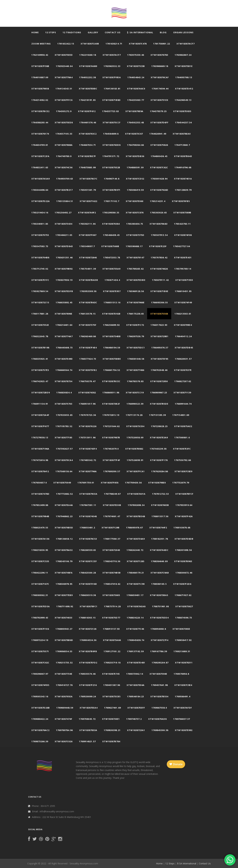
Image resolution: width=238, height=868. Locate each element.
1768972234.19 (40, 640)
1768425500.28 (88, 573)
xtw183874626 (159, 269)
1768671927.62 (183, 595)
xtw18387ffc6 (64, 100)
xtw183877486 (135, 370)
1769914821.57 (87, 741)
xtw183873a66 (112, 640)
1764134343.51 (64, 89)
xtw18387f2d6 (182, 584)
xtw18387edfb (64, 291)
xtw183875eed (64, 55)
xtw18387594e (158, 674)
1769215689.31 (182, 651)
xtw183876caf (160, 77)
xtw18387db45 (184, 348)
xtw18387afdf (183, 708)
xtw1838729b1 (159, 336)
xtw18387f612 (87, 111)
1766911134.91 (40, 404)
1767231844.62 (111, 426)
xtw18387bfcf (184, 494)
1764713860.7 (182, 145)
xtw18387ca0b (90, 44)
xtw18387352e (40, 325)
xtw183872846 (88, 257)
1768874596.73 (184, 618)
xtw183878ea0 (182, 134)
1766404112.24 (183, 336)
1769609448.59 (65, 708)
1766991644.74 (183, 404)
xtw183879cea (88, 494)
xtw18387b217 (64, 190)
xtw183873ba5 (159, 595)
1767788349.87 (112, 494)
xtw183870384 (111, 224)
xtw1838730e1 (111, 719)
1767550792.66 (183, 460)
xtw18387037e (183, 370)
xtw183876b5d (64, 528)
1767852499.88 (40, 505)
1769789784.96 (64, 730)
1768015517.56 (160, 516)
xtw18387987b (111, 437)
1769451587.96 (112, 685)
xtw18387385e (181, 629)
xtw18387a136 (40, 539)
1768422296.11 (40, 573)
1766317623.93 (159, 325)
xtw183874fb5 (40, 685)
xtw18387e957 (112, 291)
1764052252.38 (88, 77)
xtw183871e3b (136, 66)
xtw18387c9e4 (183, 685)
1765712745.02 (40, 269)
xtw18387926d (159, 190)
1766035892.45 (64, 302)
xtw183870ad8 (157, 719)
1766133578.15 (87, 314)
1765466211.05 (64, 235)
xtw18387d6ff (159, 122)
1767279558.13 (40, 437)
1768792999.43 (40, 618)
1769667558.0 (159, 708)
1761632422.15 (66, 44)
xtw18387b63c (88, 302)
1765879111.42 (160, 280)
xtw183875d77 (111, 618)
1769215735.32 (64, 663)
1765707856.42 (159, 257)
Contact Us (113, 32)
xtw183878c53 (88, 539)
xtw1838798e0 (157, 483)
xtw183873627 (184, 606)
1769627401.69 (112, 708)
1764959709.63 (65, 179)
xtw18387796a (88, 471)
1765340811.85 (40, 224)
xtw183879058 (40, 89)
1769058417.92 (183, 640)
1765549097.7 (87, 246)
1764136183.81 (112, 89)
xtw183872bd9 (41, 393)
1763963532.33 (112, 66)
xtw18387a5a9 (40, 179)
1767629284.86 (160, 471)
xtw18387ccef (88, 561)
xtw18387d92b (111, 314)
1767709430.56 (133, 483)
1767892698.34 (136, 505)
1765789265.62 (135, 269)
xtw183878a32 (64, 550)
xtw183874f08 (183, 235)
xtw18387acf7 (186, 44)
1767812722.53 (160, 494)
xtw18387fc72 (135, 325)
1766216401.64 (64, 325)
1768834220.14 (135, 618)
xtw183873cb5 (111, 696)
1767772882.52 (64, 494)
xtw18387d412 (184, 89)
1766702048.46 (159, 370)
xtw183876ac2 (40, 730)
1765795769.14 (183, 269)
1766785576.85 (135, 381)
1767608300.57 (112, 471)
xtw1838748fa (64, 573)
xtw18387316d (88, 584)
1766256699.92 (111, 325)
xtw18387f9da (112, 77)
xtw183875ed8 (64, 122)
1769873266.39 (40, 741)
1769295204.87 (160, 663)
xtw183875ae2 (183, 426)
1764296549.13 (183, 100)
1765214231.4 (158, 201)
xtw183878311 (184, 663)
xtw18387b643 (183, 156)
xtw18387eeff (136, 708)
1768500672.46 (184, 573)
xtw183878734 (63, 381)
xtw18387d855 (182, 111)
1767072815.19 (111, 415)
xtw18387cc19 (135, 393)
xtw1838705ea (64, 696)
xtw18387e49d (64, 359)
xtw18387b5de (159, 404)
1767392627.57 (64, 449)
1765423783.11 (182, 224)
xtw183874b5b (112, 573)
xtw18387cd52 (135, 179)
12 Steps (51, 32)
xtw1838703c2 (88, 134)
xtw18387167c (40, 584)
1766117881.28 (40, 314)
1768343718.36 (112, 561)
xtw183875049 (62, 483)
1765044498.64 (40, 190)
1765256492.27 (63, 213)
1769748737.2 (134, 719)
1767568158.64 (64, 471)
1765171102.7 (111, 201)
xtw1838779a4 (64, 77)
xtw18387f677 (40, 426)
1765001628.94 (159, 179)
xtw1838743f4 (88, 449)
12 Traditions (72, 32)
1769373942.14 (135, 674)
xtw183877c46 (135, 629)
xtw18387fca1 (136, 471)
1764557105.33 (64, 134)
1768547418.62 (112, 584)
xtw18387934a (136, 685)
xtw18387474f (63, 719)
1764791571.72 (111, 156)
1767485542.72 (88, 460)
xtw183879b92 (64, 269)
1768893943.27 (64, 629)
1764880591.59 (135, 167)
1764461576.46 (88, 122)
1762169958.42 (40, 55)
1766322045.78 (40, 336)
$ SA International (187, 863)
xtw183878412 (40, 471)
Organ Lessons (183, 32)
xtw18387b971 (111, 190)
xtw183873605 (111, 595)
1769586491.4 (183, 696)
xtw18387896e (63, 314)
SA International (140, 32)
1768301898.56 (183, 550)
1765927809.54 (40, 291)
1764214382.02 (40, 100)
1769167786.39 (159, 651)
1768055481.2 (87, 528)
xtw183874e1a (183, 179)
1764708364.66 (135, 145)
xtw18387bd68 (136, 516)
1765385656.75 (135, 224)
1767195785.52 (64, 426)
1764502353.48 (135, 122)
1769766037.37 (182, 719)
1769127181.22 (112, 651)
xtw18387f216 (88, 685)
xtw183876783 (159, 55)
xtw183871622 (88, 201)
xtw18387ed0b (112, 505)
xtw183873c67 (134, 134)
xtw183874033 (63, 618)
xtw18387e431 (183, 257)
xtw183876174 (40, 134)
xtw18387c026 (64, 741)
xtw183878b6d (64, 640)
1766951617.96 (87, 404)
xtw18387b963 (183, 561)
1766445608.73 (64, 348)
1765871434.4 (112, 280)
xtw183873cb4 (135, 426)
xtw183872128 (88, 629)
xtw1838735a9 (111, 269)
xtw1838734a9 (136, 539)
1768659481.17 (135, 595)
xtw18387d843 (64, 246)
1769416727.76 (64, 685)
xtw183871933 (184, 280)
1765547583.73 (40, 246)
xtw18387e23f (158, 246)
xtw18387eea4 (89, 708)
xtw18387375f (88, 325)
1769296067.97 (40, 674)
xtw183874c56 (64, 167)
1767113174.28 (134, 415)
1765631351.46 (64, 257)
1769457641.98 (159, 685)
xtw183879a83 (159, 224)
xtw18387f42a (184, 516)
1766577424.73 (88, 359)
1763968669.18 (160, 66)
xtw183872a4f (40, 415)
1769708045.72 (87, 719)
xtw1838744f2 (158, 528)
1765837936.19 (64, 280)
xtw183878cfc (88, 179)
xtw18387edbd (136, 280)
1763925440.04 (64, 66)
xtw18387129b (111, 528)
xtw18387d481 (136, 663)
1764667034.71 (88, 145)
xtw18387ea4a (64, 505)
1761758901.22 (162, 44)
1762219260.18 (88, 55)
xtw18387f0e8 (110, 483)
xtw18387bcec (111, 381)
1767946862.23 (64, 516)
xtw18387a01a (136, 494)
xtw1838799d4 (183, 325)
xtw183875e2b (111, 167)
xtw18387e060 (135, 201)
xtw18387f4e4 (88, 348)
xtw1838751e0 (159, 100)
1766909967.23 (159, 393)
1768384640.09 (159, 561)
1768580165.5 (159, 584)
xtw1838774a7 (64, 336)
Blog (163, 32)
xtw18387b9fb (88, 651)
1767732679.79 (181, 483)
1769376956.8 (181, 674)
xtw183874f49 (183, 302)
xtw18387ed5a (41, 606)
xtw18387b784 (111, 741)
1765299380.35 (111, 213)
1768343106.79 (64, 561)
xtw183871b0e (159, 291)
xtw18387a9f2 (87, 213)
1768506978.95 (64, 584)
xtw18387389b (182, 213)
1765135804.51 (65, 201)
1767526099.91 (135, 460)
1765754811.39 (88, 269)
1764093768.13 (184, 77)
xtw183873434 (63, 224)
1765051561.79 (88, 190)
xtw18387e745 (111, 674)
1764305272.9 (64, 111)
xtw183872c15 (40, 302)
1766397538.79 (136, 336)
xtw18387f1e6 (40, 629)
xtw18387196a (40, 449)
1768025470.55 (40, 528)
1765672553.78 (112, 257)
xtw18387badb (89, 280)
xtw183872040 (111, 550)
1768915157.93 (111, 629)
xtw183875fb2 (88, 370)
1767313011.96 (87, 437)
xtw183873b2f (111, 404)
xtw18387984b (40, 516)
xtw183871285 (136, 561)
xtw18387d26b (41, 708)
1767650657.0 (39, 483)
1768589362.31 (40, 595)
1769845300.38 (160, 730)
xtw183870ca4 (64, 460)
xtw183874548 (88, 516)
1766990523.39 (135, 404)
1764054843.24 (136, 77)
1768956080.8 (158, 629)
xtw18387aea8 (136, 606)
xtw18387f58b (40, 66)
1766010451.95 (183, 291)
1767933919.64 (184, 505)
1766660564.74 (64, 370)
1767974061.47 (112, 516)
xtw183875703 (63, 404)
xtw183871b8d (111, 100)
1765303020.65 (158, 213)
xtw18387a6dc (159, 550)
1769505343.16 (40, 696)
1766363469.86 (88, 336)
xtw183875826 (159, 145)
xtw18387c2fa (40, 156)
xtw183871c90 (136, 584)
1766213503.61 (183, 314)
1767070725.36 (88, 415)
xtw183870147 (135, 257)
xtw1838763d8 (111, 145)
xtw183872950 (159, 381)
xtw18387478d (40, 494)
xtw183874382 (87, 393)
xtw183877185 (63, 437)
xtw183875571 (40, 651)
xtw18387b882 (134, 449)
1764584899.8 (111, 134)
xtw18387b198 (40, 348)
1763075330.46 (136, 55)
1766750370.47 (87, 381)
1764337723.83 (110, 111)
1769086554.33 (64, 651)
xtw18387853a (88, 730)
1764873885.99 (87, 167)
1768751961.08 (160, 606)
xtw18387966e (136, 302)
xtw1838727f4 (159, 640)
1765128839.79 (183, 190)
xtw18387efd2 (88, 663)
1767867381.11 (88, 505)
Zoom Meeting (41, 44)
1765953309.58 (88, 291)
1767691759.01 (86, 483)
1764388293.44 (40, 122)
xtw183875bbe (112, 359)
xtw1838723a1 (136, 730)
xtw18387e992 (184, 730)
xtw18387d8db (184, 539)
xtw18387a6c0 (136, 89)
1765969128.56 (135, 291)
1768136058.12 (64, 539)
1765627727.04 (182, 246)
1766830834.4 (64, 393)
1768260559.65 (88, 550)
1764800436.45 (159, 156)
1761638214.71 (114, 44)
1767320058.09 (135, 437)
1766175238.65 (135, 314)
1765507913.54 (159, 235)
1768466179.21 (136, 573)
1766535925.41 (40, 359)
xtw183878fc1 (89, 606)
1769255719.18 (112, 663)
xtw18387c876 (135, 213)
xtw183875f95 (159, 359)
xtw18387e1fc (40, 280)
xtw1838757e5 (40, 370)
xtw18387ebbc (88, 89)
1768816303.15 (87, 618)
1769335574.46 (87, 674)
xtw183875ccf (112, 122)
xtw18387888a (64, 145)
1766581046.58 (136, 359)
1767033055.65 (64, 415)
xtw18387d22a (41, 201)
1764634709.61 (40, 145)
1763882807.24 (183, 55)
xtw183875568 (159, 314)
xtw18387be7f (87, 156)
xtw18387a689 (88, 66)
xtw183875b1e (184, 66)
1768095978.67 (134, 528)
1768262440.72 (135, 550)
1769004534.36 (88, 640)
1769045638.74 (136, 640)
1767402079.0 (111, 449)
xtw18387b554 (159, 696)
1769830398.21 (112, 730)
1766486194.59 (112, 348)
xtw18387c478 (138, 44)
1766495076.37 (160, 348)
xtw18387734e (63, 674)
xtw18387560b (110, 246)
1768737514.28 (112, 606)
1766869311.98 (111, 393)
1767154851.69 (181, 415)
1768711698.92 (65, 606)
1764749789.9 (64, 156)
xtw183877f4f (111, 460)
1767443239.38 (158, 449)
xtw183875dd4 (159, 618)
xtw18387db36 (135, 156)
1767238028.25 (159, 426)
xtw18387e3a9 (159, 437)
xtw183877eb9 (64, 595)
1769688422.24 (40, 719)
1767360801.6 (182, 437)
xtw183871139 (182, 393)
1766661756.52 (112, 370)
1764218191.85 (87, 100)
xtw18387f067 (88, 235)
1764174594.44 (160, 89)
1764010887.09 (40, 77)
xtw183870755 (40, 235)
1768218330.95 (40, 550)
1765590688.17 (134, 246)
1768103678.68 (182, 528)
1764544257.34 (183, 122)
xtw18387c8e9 (183, 471)
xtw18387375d (135, 235)
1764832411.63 (40, 167)
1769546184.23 (135, 696)
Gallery (93, 32)
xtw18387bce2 (40, 111)
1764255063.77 (136, 100)
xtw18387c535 (40, 561)
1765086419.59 (135, 190)
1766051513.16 (112, 302)
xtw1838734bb (112, 336)
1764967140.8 (112, 179)
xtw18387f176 (159, 460)
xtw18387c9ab (160, 573)
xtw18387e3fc (182, 449)
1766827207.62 (183, 381)
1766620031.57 (183, 359)
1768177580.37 (112, 539)
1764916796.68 (183, 167)
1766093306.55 (159, 302)
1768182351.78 (160, 539)
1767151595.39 (157, 415)
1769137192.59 (135, 651)
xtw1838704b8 (40, 257)
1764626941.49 (158, 134)
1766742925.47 (40, 381)
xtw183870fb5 (181, 201)
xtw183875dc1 (136, 348)
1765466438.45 (111, 235)
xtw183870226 (88, 426)
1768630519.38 (88, 595)
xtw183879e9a (134, 111)
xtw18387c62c (159, 167)
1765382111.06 (87, 224)
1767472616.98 (40, 460)
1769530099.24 (88, 696)
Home (35, 32)
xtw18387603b (160, 505)
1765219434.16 (40, 213)
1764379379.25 (158, 111)
